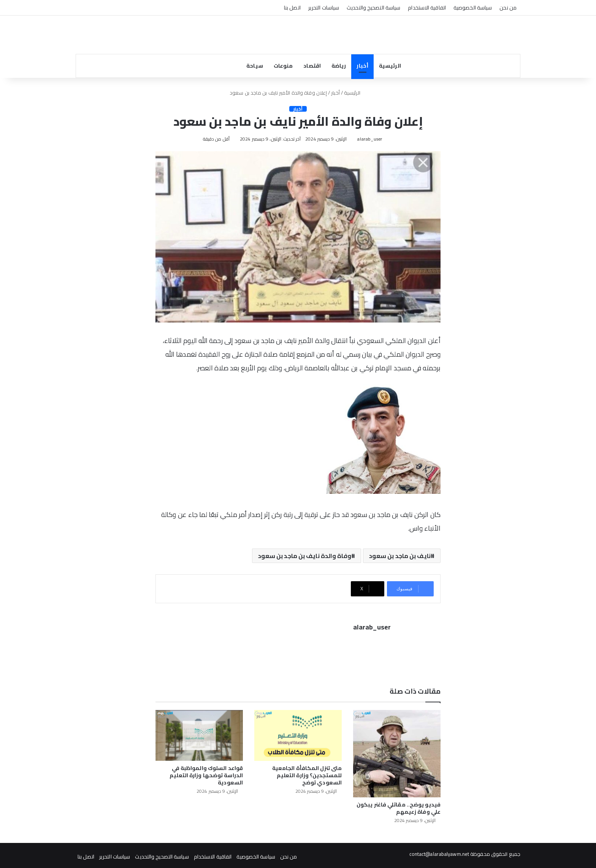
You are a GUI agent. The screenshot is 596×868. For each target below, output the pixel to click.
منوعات (283, 66)
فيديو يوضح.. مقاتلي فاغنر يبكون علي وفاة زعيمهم (399, 806)
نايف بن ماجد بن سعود (400, 557)
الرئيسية (390, 66)
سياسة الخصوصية (473, 8)
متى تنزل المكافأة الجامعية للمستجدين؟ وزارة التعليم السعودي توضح (307, 773)
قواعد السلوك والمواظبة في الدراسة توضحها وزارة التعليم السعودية (206, 773)
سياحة (255, 66)
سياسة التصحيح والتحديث (373, 8)
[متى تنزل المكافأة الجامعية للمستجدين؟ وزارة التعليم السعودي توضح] (298, 733)
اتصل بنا (292, 8)
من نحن (508, 8)
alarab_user (368, 139)
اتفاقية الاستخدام (427, 8)
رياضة (339, 66)
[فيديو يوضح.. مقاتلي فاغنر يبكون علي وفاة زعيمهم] (397, 751)
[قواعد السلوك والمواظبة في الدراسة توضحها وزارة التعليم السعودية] (199, 733)
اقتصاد (312, 66)
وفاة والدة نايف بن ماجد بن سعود (305, 557)
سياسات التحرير (324, 8)
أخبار (362, 66)
